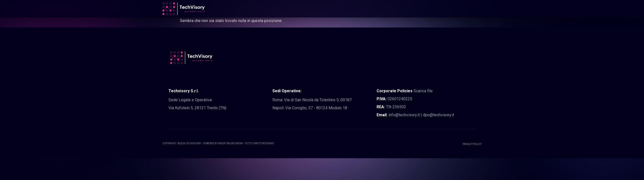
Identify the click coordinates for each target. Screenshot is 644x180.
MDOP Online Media (231, 143)
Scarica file (423, 91)
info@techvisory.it (404, 115)
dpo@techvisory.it (439, 115)
